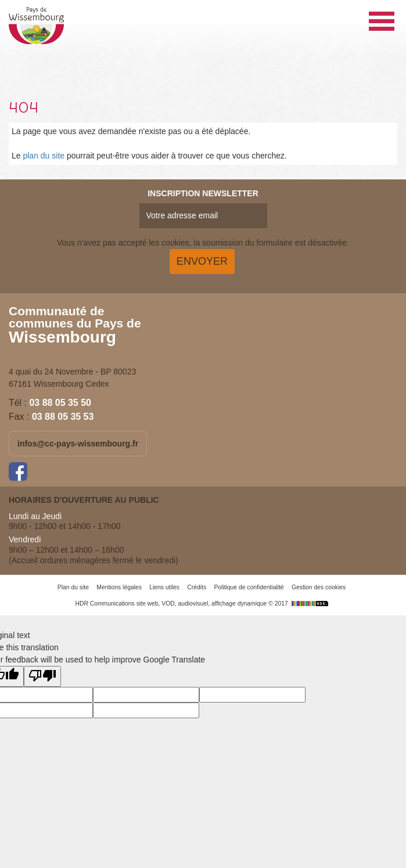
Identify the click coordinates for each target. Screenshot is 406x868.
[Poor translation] (42, 676)
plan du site (44, 156)
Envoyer (202, 261)
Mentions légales (119, 587)
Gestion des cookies (319, 587)
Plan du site (73, 587)
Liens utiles (164, 587)
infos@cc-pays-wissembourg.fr (78, 444)
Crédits (197, 587)
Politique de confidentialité (249, 587)
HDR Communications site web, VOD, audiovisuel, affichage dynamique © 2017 (203, 604)
